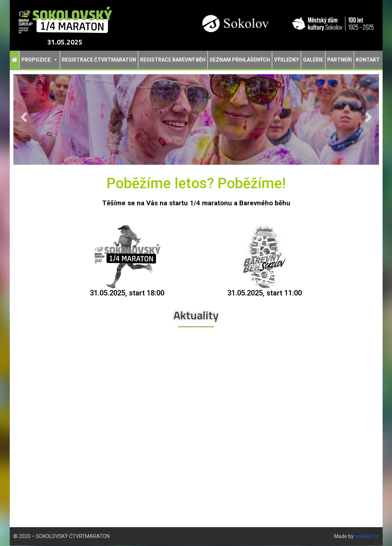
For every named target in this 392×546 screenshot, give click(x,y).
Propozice (40, 60)
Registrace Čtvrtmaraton (99, 60)
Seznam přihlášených (240, 60)
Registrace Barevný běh (173, 60)
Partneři (340, 60)
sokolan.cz (367, 537)
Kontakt (368, 60)
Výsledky (286, 60)
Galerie (313, 60)
